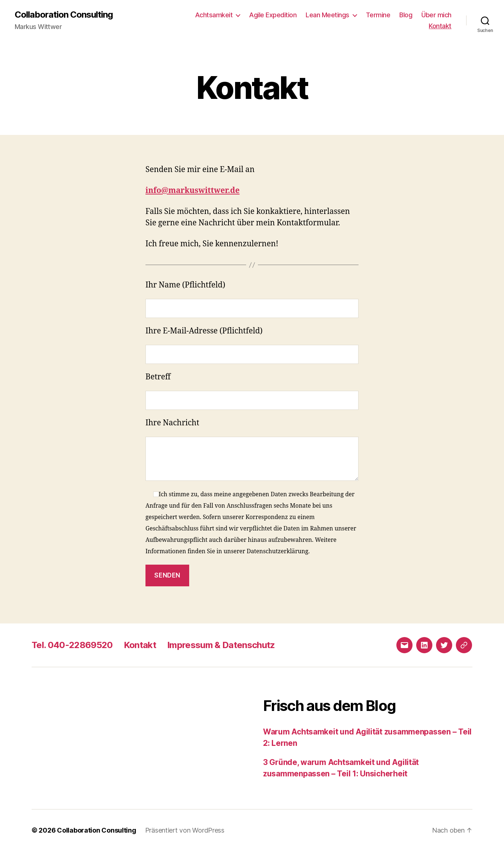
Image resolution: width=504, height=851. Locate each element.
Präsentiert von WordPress (185, 830)
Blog (406, 15)
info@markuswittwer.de (192, 191)
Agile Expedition (273, 15)
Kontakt (440, 26)
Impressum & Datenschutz (221, 645)
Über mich (436, 15)
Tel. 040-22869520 (72, 645)
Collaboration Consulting (64, 15)
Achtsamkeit (214, 15)
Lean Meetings (327, 15)
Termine (378, 15)
